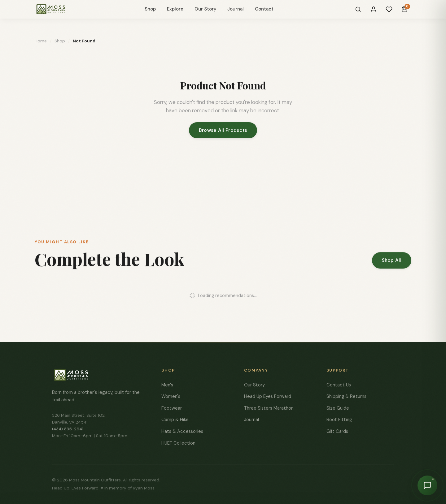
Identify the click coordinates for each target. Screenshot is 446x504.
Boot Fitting (339, 420)
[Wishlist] (389, 9)
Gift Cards (337, 431)
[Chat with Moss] (427, 485)
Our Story (205, 9)
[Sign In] (374, 9)
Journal (236, 9)
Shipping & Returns (346, 396)
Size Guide (338, 408)
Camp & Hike (175, 420)
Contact (264, 9)
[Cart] (404, 9)
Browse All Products (223, 130)
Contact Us (339, 385)
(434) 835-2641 (68, 429)
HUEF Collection (178, 443)
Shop (150, 9)
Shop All (392, 262)
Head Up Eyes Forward (268, 396)
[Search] (358, 9)
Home (41, 41)
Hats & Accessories (182, 431)
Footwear (172, 408)
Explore (175, 9)
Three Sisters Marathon (269, 408)
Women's (171, 396)
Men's (167, 385)
